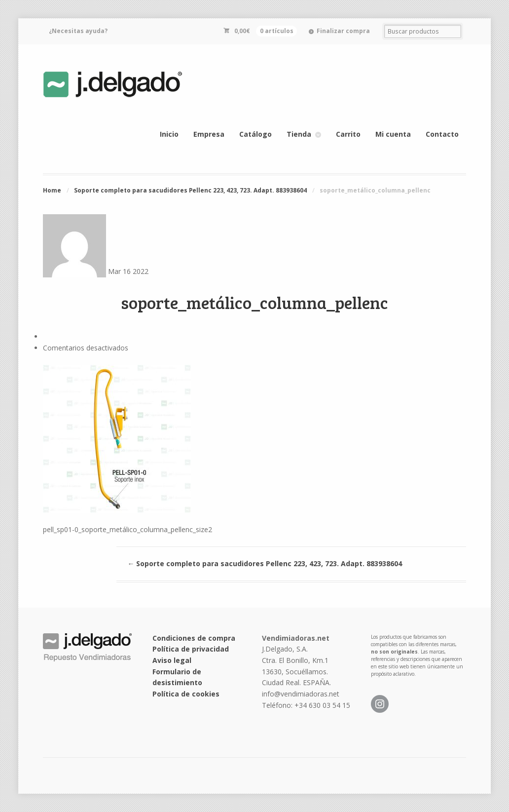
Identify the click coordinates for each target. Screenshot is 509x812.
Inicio (169, 134)
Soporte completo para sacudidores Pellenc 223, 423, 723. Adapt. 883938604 (190, 190)
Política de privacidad (191, 649)
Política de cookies (186, 694)
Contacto (442, 134)
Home (52, 190)
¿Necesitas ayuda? (78, 31)
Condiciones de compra (194, 638)
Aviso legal (172, 660)
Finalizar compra (343, 31)
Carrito (348, 134)
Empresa (209, 134)
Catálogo (255, 134)
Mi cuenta (393, 134)
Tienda (299, 134)
